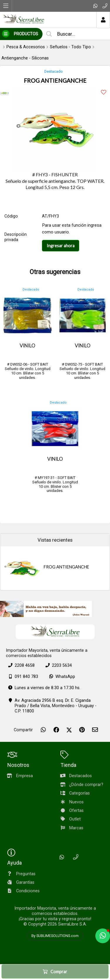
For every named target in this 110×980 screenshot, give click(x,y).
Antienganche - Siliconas (25, 58)
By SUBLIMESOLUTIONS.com (55, 936)
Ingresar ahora (61, 246)
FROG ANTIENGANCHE (66, 567)
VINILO (27, 346)
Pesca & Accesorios (26, 47)
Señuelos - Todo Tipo (70, 47)
